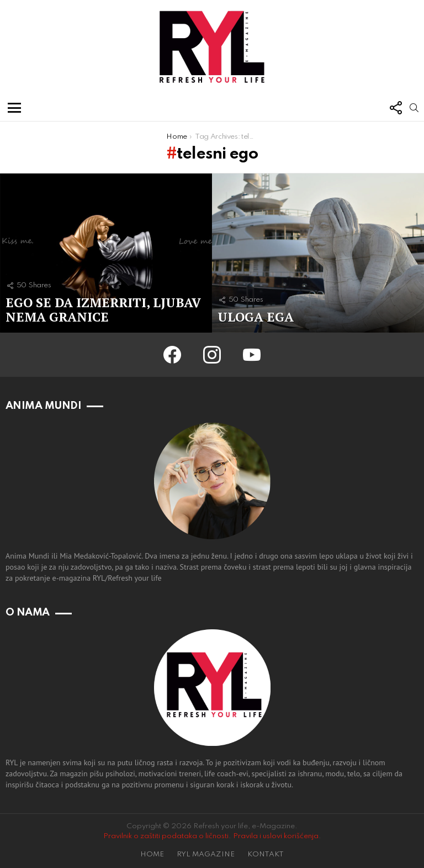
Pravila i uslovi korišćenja (276, 836)
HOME (152, 854)
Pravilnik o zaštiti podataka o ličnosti (166, 836)
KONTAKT (266, 854)
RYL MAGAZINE (206, 854)
